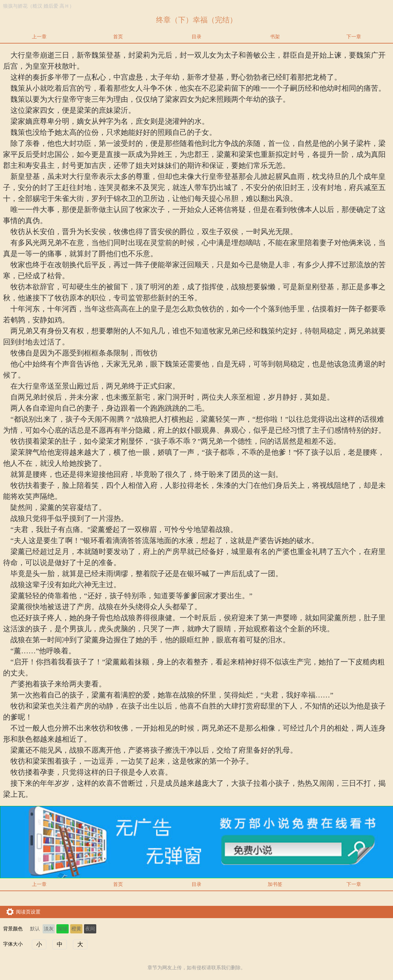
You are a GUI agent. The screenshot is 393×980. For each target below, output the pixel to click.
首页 (118, 37)
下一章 (354, 37)
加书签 (275, 884)
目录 (196, 37)
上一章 (39, 37)
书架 (275, 37)
